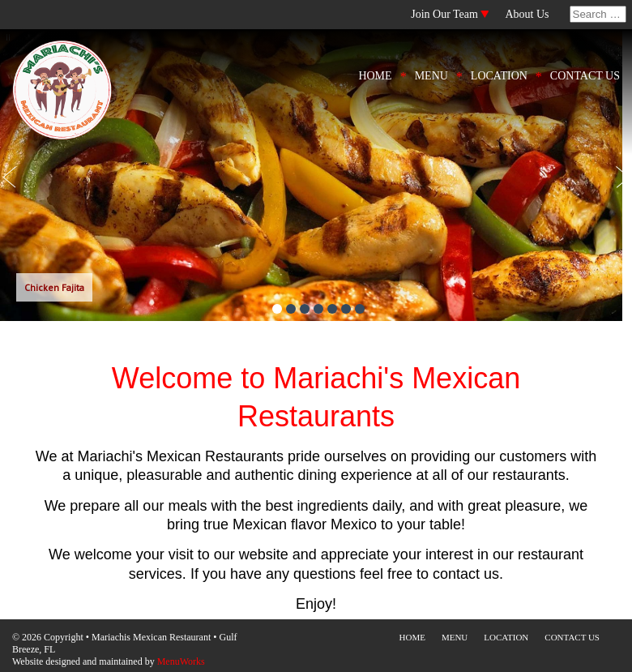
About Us (527, 14)
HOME (375, 76)
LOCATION (499, 76)
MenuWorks (181, 661)
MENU (431, 76)
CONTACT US (585, 76)
